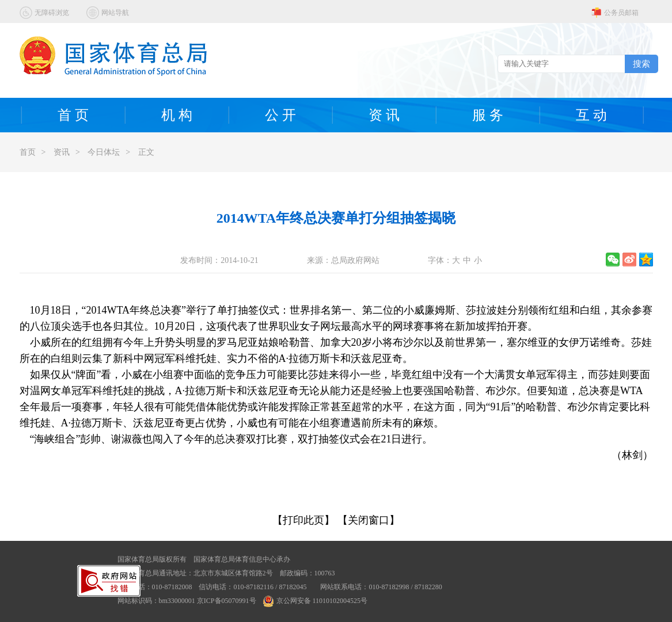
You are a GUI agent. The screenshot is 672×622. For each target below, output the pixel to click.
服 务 (488, 115)
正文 (146, 152)
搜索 (641, 64)
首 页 (73, 115)
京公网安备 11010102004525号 (316, 601)
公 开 (280, 115)
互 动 (591, 115)
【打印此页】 (303, 520)
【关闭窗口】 (369, 520)
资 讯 (384, 115)
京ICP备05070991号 (227, 601)
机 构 (177, 115)
